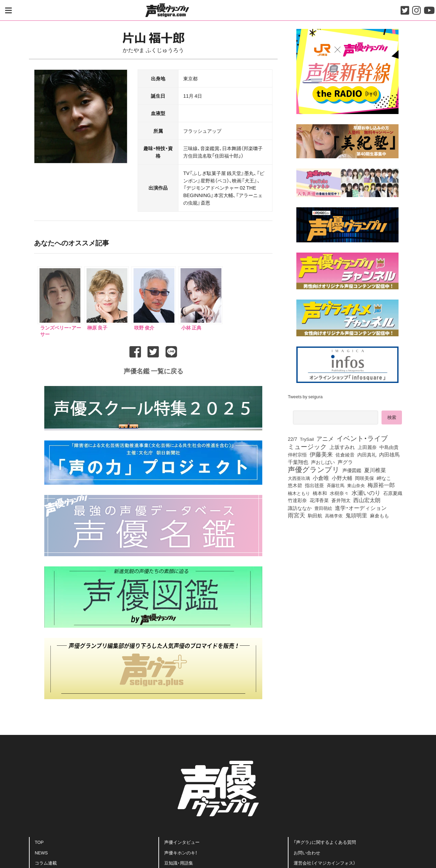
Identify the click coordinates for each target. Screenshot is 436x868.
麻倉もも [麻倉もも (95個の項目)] (379, 515)
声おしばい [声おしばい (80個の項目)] (323, 462)
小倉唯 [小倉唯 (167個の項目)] (321, 478)
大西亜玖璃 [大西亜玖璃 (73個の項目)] (299, 478)
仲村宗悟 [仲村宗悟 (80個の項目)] (297, 454)
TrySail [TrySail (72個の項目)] (307, 439)
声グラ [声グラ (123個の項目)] (345, 462)
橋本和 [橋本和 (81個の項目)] (320, 493)
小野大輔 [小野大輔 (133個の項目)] (342, 478)
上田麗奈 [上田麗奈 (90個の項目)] (367, 447)
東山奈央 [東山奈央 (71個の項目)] (356, 485)
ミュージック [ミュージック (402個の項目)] (307, 446)
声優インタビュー (182, 842)
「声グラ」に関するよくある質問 (325, 842)
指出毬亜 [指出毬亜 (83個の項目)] (314, 485)
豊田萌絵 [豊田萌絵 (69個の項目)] (323, 508)
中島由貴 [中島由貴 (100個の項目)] (389, 447)
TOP (39, 842)
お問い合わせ (307, 853)
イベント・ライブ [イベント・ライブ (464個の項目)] (362, 438)
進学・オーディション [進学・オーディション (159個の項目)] (361, 508)
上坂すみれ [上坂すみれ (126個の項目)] (342, 447)
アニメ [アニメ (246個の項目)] (325, 438)
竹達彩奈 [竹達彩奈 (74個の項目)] (297, 500)
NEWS (41, 853)
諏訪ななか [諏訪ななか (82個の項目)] (300, 508)
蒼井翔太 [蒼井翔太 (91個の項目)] (341, 500)
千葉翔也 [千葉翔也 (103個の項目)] (298, 462)
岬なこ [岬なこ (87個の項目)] (384, 478)
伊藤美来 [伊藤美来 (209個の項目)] (321, 454)
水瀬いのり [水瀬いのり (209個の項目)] (366, 493)
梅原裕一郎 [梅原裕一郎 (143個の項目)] (381, 485)
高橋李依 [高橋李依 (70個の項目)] (334, 516)
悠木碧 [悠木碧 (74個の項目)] (295, 485)
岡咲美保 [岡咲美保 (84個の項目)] (364, 478)
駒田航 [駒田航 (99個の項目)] (315, 515)
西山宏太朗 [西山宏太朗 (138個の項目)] (367, 500)
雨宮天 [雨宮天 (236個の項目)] (297, 515)
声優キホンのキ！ (181, 853)
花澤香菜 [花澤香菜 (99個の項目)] (319, 500)
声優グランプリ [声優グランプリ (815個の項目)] (314, 469)
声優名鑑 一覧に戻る (153, 371)
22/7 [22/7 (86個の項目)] (292, 439)
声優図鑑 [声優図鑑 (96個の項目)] (352, 470)
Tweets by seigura (305, 396)
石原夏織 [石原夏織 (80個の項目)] (393, 493)
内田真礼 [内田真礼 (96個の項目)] (367, 454)
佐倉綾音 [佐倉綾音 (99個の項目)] (345, 454)
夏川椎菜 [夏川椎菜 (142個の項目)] (375, 470)
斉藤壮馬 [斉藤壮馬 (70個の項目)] (336, 485)
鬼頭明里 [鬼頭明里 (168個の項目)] (356, 515)
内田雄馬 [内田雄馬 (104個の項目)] (389, 454)
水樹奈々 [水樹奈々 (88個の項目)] (339, 493)
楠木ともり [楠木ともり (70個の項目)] (299, 493)
